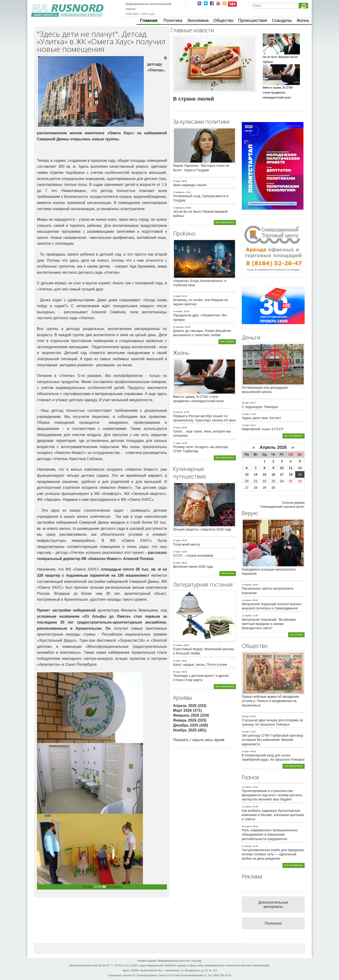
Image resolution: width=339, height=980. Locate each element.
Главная (149, 20)
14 (256, 474)
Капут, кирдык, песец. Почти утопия (200, 665)
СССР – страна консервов (193, 555)
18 (291, 474)
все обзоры (227, 341)
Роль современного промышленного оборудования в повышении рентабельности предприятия (270, 834)
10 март (177, 296)
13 (247, 474)
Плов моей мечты (187, 544)
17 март (177, 443)
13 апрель (247, 787)
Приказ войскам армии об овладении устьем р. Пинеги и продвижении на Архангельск (270, 701)
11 (291, 468)
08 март (177, 672)
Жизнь (303, 20)
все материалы (225, 222)
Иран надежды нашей (190, 185)
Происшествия (252, 20)
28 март (246, 403)
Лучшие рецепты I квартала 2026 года (202, 529)
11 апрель (247, 807)
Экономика (198, 20)
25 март (177, 181)
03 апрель (247, 846)
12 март (246, 425)
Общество (223, 20)
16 (273, 474)
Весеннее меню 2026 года (193, 567)
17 (282, 474)
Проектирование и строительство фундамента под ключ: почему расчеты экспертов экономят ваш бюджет (272, 795)
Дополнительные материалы (273, 904)
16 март (177, 661)
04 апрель (247, 826)
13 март (246, 414)
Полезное (273, 923)
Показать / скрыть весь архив (199, 740)
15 (265, 474)
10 (282, 468)
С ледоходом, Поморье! (260, 407)
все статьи (228, 573)
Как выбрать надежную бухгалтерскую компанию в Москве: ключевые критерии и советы (273, 815)
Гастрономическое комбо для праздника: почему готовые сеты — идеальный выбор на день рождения (273, 854)
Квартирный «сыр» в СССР (263, 429)
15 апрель (247, 585)
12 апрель (247, 616)
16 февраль (179, 208)
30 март (177, 428)
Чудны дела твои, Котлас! (261, 418)
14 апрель (247, 600)
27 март (177, 540)
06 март (88, 887)
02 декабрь (179, 327)
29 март (246, 716)
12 (300, 468)
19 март (177, 552)
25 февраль (179, 192)
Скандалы (282, 20)
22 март (246, 751)
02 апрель (178, 645)
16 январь (178, 311)
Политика (173, 20)
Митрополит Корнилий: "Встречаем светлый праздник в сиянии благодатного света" (269, 624)
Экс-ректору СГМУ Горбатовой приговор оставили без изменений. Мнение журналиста (272, 740)
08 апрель (178, 412)
